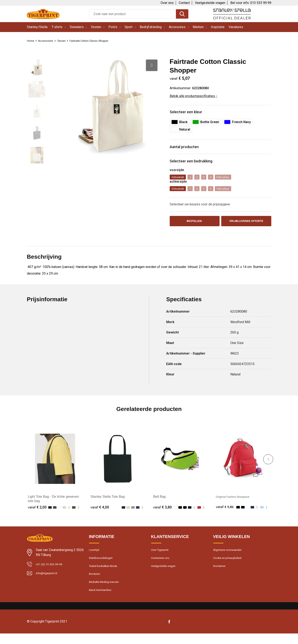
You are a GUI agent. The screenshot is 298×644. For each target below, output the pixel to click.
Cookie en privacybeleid (229, 565)
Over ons (167, 3)
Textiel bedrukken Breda (105, 574)
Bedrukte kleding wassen (106, 591)
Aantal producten (187, 149)
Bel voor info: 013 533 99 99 (251, 3)
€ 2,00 (37, 512)
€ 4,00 (100, 512)
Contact (184, 3)
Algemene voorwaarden (229, 556)
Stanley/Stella (37, 27)
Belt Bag (159, 502)
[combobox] (133, 14)
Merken (198, 27)
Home (31, 41)
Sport (129, 27)
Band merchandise (102, 600)
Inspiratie (218, 27)
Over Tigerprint (161, 556)
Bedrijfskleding (151, 27)
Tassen (65, 41)
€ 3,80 (162, 512)
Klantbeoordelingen (102, 565)
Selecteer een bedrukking (195, 164)
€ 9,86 (225, 512)
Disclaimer (220, 574)
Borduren (95, 582)
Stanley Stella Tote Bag (108, 502)
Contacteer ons (162, 565)
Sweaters (77, 27)
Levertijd (95, 556)
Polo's (113, 27)
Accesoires (177, 27)
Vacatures (236, 27)
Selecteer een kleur (189, 113)
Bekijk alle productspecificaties (193, 96)
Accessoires (48, 41)
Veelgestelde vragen (210, 3)
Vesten (96, 27)
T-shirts (57, 27)
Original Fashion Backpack (236, 502)
